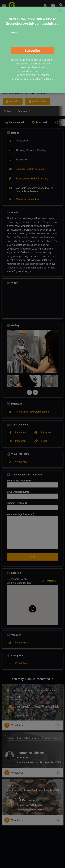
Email (14, 33)
